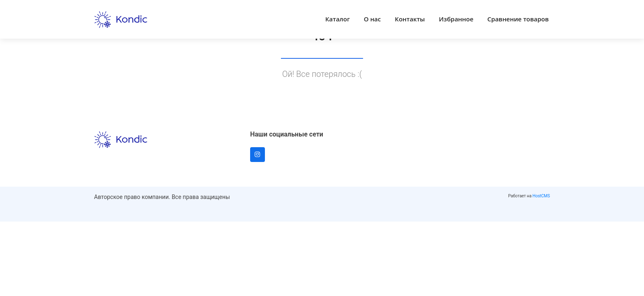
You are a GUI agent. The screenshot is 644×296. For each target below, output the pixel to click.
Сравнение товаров (518, 19)
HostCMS (541, 196)
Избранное (456, 19)
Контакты (410, 19)
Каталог (338, 19)
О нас (373, 19)
